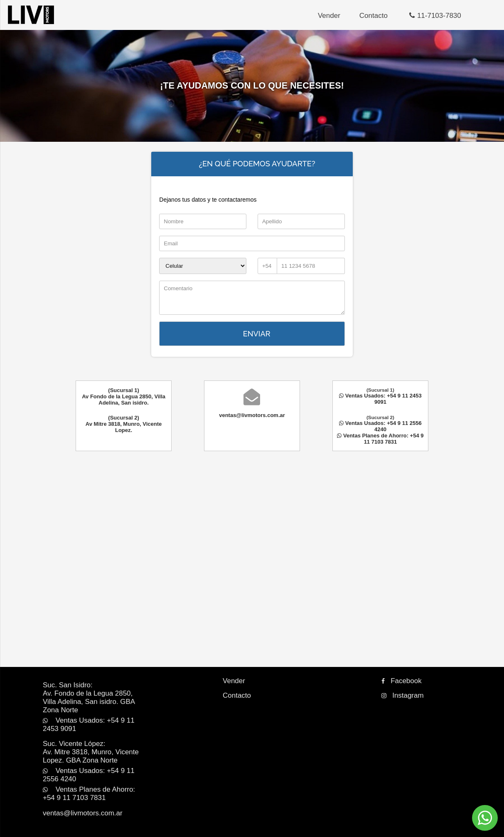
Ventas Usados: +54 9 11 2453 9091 (380, 400)
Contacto (365, 16)
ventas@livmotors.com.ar (252, 416)
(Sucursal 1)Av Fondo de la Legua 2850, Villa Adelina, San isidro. (124, 398)
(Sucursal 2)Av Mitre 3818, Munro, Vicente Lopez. (124, 425)
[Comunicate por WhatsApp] (485, 818)
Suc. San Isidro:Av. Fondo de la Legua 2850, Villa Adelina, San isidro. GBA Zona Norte (90, 685)
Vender (320, 16)
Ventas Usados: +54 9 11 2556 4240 (380, 427)
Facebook (399, 674)
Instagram (400, 687)
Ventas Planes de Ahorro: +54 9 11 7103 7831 (380, 440)
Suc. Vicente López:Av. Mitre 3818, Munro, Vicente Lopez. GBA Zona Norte (92, 729)
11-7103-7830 (427, 16)
